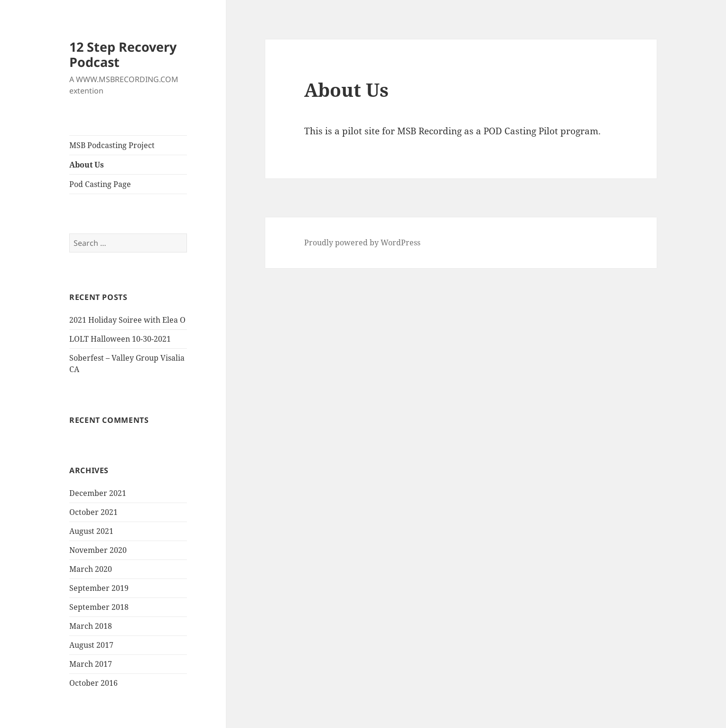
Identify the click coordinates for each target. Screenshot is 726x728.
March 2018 (91, 626)
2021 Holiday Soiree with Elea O (127, 320)
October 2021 (93, 512)
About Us (87, 165)
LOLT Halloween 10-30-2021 (120, 339)
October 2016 (93, 683)
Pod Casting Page (100, 184)
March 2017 (91, 664)
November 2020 (98, 550)
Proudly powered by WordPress (362, 243)
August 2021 (91, 531)
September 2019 (99, 588)
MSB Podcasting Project (112, 145)
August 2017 (91, 645)
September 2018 (99, 607)
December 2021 (98, 493)
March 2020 (91, 569)
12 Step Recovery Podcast (123, 54)
